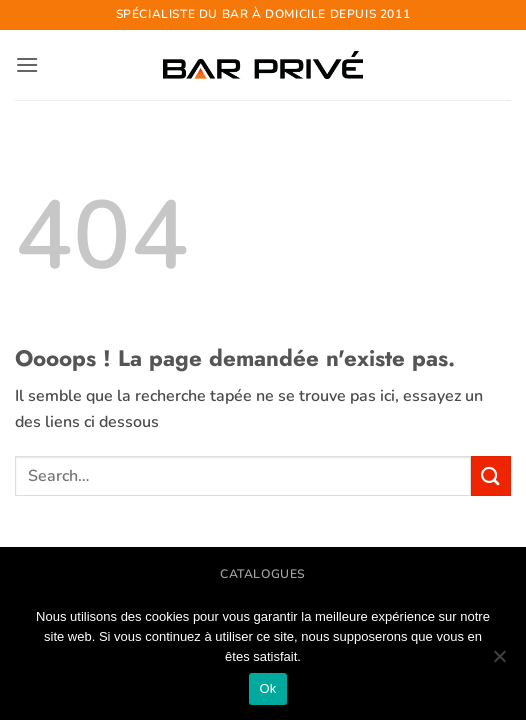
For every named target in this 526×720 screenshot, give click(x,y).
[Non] (499, 662)
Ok (267, 688)
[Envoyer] (491, 475)
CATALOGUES (263, 574)
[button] (27, 64)
